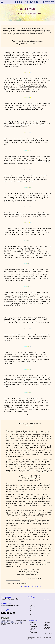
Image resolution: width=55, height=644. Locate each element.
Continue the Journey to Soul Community (29, 586)
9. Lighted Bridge (48, 632)
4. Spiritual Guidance (32, 629)
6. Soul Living (47, 622)
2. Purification (33, 624)
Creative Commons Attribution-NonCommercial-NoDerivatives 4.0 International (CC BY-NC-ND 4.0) (12, 622)
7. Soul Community (46, 625)
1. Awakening (33, 622)
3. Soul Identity (33, 626)
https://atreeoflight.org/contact (10, 606)
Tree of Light (28, 2)
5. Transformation (34, 632)
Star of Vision (47, 605)
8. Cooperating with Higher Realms (47, 629)
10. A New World (48, 634)
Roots (45, 601)
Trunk (45, 603)
